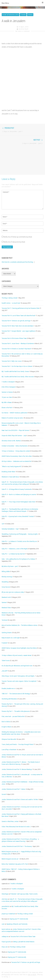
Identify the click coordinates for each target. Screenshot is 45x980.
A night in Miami (6, 727)
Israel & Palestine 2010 (10, 15)
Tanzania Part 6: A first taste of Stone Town (14, 338)
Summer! (4, 602)
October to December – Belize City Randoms (15, 446)
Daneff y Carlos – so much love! (11, 303)
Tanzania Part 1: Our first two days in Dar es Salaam (17, 366)
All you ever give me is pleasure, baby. (13, 592)
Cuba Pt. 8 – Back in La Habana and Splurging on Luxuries (19, 494)
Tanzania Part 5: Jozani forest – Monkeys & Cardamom (18, 344)
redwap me (5, 937)
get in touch (32, 975)
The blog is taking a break (9, 298)
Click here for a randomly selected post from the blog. (18, 262)
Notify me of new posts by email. (14, 242)
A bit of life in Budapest (8, 387)
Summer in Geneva (7, 392)
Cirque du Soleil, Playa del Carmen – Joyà (14, 436)
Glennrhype (5, 894)
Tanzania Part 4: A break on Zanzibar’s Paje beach (16, 349)
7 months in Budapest (8, 382)
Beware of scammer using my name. (12, 418)
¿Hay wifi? (5, 671)
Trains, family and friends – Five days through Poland (18, 744)
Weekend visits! (6, 597)
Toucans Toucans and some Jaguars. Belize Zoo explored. (19, 681)
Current (4, 794)
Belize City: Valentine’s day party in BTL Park (15, 864)
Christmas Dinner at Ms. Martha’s (11, 441)
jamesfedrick (6, 906)
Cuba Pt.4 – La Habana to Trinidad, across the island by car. (19, 541)
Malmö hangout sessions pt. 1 (11, 859)
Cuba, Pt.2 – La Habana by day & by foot (13, 554)
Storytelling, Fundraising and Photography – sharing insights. (20, 534)
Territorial (5, 620)
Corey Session (6, 587)
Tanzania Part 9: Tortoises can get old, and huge (16, 321)
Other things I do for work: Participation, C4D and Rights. (18, 676)
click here (5, 899)
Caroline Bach (23, 29)
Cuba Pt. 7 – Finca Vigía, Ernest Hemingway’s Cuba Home (18, 502)
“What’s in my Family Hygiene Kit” (11, 467)
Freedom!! (5, 643)
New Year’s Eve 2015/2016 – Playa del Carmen (15, 430)
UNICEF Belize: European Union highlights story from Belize (19, 648)
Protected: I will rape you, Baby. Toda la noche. (24, 894)
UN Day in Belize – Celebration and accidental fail (16, 461)
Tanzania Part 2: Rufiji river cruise (12, 361)
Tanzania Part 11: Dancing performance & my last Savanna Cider (21, 308)
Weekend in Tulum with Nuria (10, 477)
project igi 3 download (8, 914)
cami (3, 924)
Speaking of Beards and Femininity (17, 924)
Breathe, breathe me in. (8, 689)
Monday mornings (7, 577)
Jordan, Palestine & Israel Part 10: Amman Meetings (17, 769)
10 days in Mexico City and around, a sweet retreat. (17, 655)
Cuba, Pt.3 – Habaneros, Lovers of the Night (14, 549)
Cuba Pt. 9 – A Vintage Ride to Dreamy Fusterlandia (17, 489)
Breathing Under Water (8, 472)
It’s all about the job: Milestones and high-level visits (17, 666)
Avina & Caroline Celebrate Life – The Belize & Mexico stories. (20, 625)
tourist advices (6, 929)
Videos (30, 15)
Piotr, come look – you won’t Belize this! (13, 716)
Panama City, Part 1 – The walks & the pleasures (16, 711)
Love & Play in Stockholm (9, 750)
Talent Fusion (6, 661)
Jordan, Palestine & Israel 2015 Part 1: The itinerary (17, 846)
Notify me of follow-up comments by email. (18, 237)
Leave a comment (24, 31)
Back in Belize (6, 722)
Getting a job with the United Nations (24, 942)
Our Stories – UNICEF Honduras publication (14, 413)
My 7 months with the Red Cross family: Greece (15, 372)
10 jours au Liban (7, 397)
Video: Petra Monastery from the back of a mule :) (16, 827)
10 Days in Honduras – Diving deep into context (16, 451)
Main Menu (22, 3)
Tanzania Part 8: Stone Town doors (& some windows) (18, 326)
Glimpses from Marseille (9, 739)
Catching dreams (7, 633)
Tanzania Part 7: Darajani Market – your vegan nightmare (18, 331)
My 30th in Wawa (7, 402)
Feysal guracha (6, 942)
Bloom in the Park (7, 408)
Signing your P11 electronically (19, 919)
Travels (23, 15)
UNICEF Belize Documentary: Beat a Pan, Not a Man (17, 456)
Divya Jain (5, 947)
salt (3, 524)
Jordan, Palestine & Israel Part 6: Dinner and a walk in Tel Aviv (20, 800)
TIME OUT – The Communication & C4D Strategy (16, 694)
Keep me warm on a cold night (11, 638)
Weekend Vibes (6, 608)
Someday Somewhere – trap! (10, 529)
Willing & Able (6, 572)
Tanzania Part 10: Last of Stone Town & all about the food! (18, 316)
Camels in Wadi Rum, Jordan (10, 821)
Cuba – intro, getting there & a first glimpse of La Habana (18, 559)
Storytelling (5, 582)
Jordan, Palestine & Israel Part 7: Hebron (14, 789)
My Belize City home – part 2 (10, 566)
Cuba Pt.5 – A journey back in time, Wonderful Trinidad (18, 516)
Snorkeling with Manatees (9, 699)
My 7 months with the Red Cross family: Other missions (18, 377)
